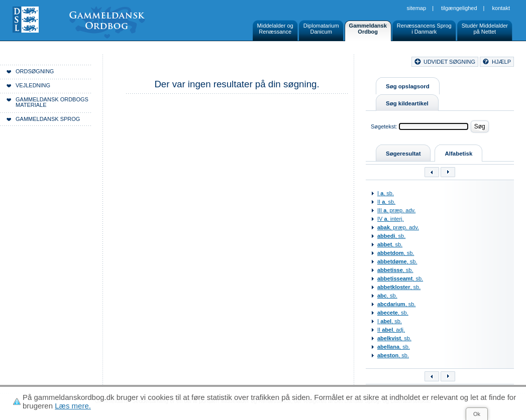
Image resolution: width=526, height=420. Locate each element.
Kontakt (501, 8)
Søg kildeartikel (407, 103)
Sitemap (417, 8)
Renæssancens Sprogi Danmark (424, 29)
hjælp (501, 62)
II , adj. (391, 330)
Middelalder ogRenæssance (275, 29)
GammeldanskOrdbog (368, 29)
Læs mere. (73, 406)
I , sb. (386, 193)
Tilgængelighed (459, 8)
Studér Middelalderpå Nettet (485, 29)
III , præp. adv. (396, 210)
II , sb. (386, 202)
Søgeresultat (403, 154)
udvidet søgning (449, 62)
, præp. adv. (398, 227)
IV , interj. (391, 219)
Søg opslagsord (408, 86)
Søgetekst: (384, 126)
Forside (154, 63)
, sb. (391, 236)
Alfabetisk (458, 154)
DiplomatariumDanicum (321, 29)
